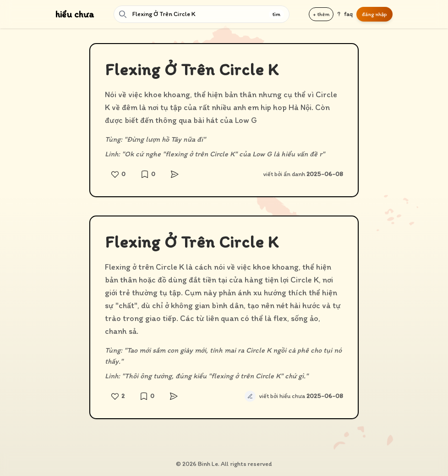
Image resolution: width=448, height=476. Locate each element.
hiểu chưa (75, 14)
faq (348, 14)
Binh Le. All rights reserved (235, 464)
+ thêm (321, 14)
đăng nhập (374, 14)
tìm (276, 14)
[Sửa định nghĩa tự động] (250, 396)
